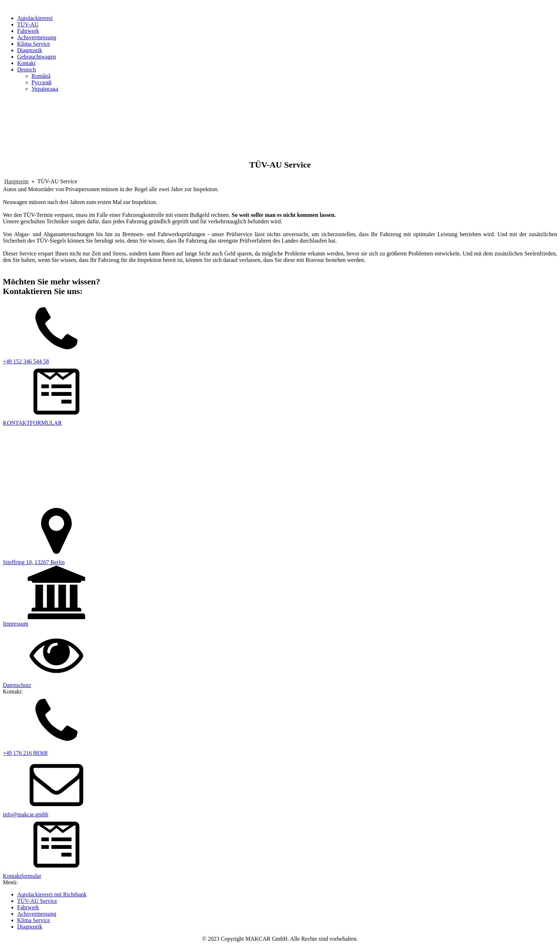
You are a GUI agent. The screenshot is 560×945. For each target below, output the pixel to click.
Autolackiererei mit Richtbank (52, 894)
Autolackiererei (35, 18)
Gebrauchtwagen (36, 57)
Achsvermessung (37, 37)
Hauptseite (16, 181)
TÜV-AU (28, 24)
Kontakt (26, 63)
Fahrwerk (28, 31)
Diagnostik (30, 50)
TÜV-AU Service (37, 901)
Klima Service (34, 44)
